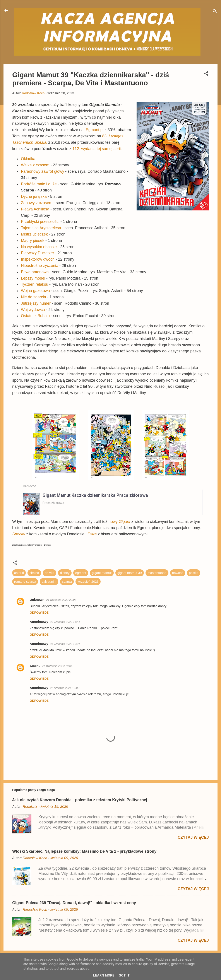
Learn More (104, 975)
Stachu (35, 666)
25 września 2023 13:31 (65, 644)
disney (65, 573)
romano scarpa (25, 581)
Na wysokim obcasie (39, 247)
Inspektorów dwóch (38, 259)
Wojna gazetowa (35, 291)
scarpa (67, 581)
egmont (81, 573)
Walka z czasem (35, 165)
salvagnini (49, 581)
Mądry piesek (33, 241)
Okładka (28, 159)
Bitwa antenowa (35, 272)
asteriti (19, 573)
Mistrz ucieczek (34, 234)
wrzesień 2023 (88, 581)
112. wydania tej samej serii (97, 149)
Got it (124, 975)
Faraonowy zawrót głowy (43, 171)
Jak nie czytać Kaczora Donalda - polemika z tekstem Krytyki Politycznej (80, 800)
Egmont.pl (95, 130)
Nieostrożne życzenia (40, 266)
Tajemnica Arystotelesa (41, 228)
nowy (119, 522)
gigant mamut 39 (130, 573)
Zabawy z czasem (37, 203)
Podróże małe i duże (39, 184)
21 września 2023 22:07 (61, 600)
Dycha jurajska (34, 196)
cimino (34, 573)
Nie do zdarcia (33, 297)
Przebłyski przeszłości (40, 222)
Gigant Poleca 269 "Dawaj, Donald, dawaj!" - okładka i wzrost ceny (74, 903)
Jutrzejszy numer (36, 303)
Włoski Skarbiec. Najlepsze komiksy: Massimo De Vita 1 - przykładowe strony (84, 851)
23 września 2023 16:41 (65, 622)
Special (19, 534)
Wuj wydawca (33, 310)
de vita (50, 573)
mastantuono (157, 573)
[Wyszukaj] (215, 12)
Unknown (37, 600)
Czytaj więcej (193, 837)
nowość (178, 573)
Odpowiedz (39, 613)
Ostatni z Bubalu (35, 316)
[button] (206, 74)
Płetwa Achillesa (35, 209)
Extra (92, 534)
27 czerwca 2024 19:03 (65, 688)
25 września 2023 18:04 (57, 666)
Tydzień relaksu (35, 284)
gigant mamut (102, 573)
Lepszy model (33, 278)
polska (194, 573)
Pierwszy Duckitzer (38, 253)
